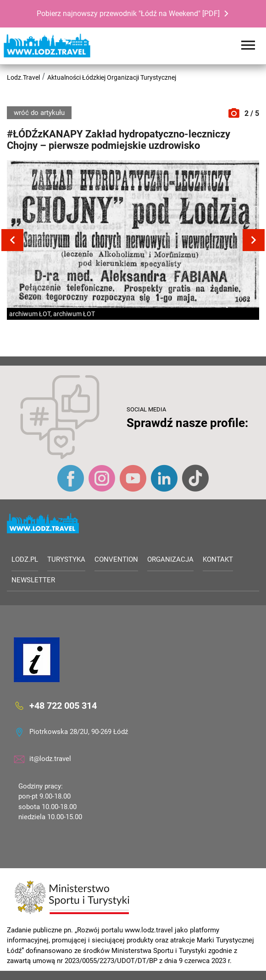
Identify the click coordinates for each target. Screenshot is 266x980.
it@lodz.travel (50, 759)
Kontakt (218, 559)
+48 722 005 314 (63, 705)
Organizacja (170, 559)
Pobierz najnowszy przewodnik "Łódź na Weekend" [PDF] (128, 14)
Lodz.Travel (23, 77)
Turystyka (66, 559)
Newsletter (33, 580)
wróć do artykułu (39, 113)
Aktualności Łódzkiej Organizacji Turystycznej (112, 77)
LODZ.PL (25, 559)
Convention (116, 559)
